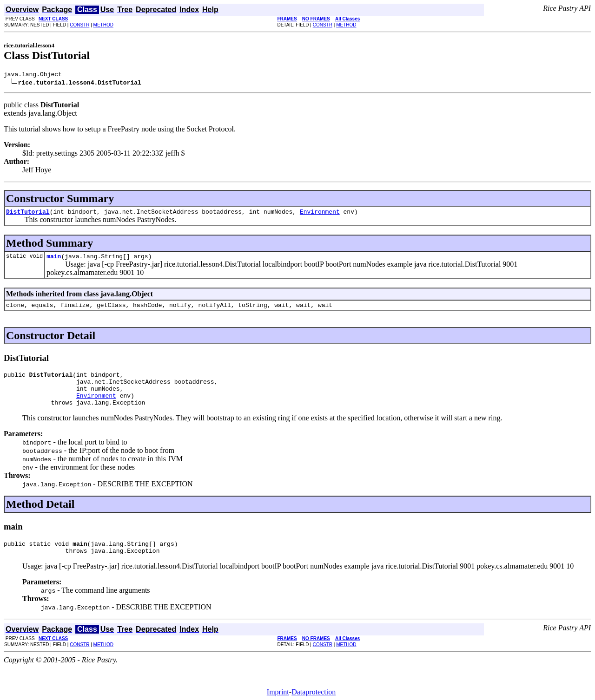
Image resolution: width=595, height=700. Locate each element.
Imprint (278, 692)
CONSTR (79, 25)
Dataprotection (314, 692)
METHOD (103, 25)
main (54, 260)
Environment (320, 214)
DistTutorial (28, 214)
